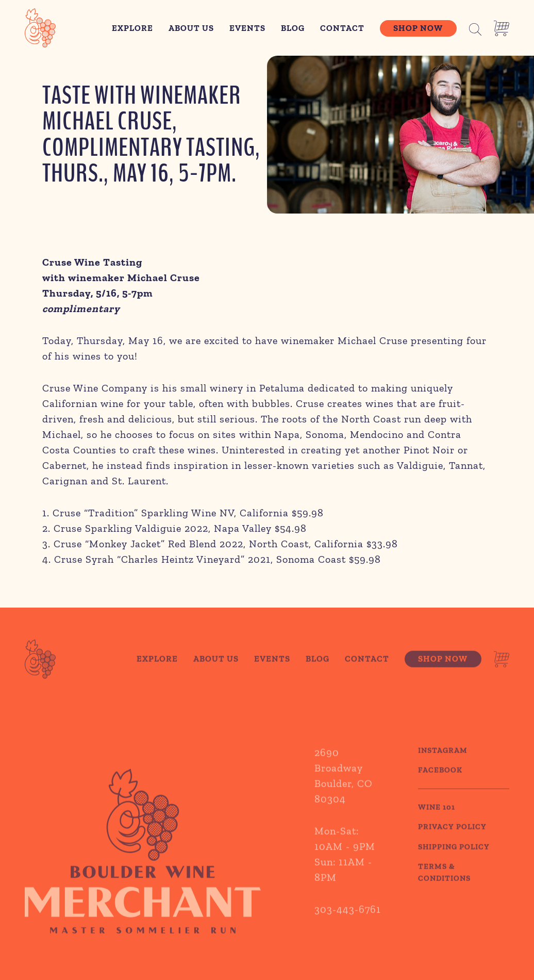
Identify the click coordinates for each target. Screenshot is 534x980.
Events (247, 28)
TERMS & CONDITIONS (444, 887)
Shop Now (418, 28)
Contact (342, 28)
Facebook (440, 785)
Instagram (443, 764)
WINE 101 (437, 821)
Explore (132, 28)
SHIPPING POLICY (454, 861)
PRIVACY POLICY (452, 841)
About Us (191, 28)
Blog (293, 28)
